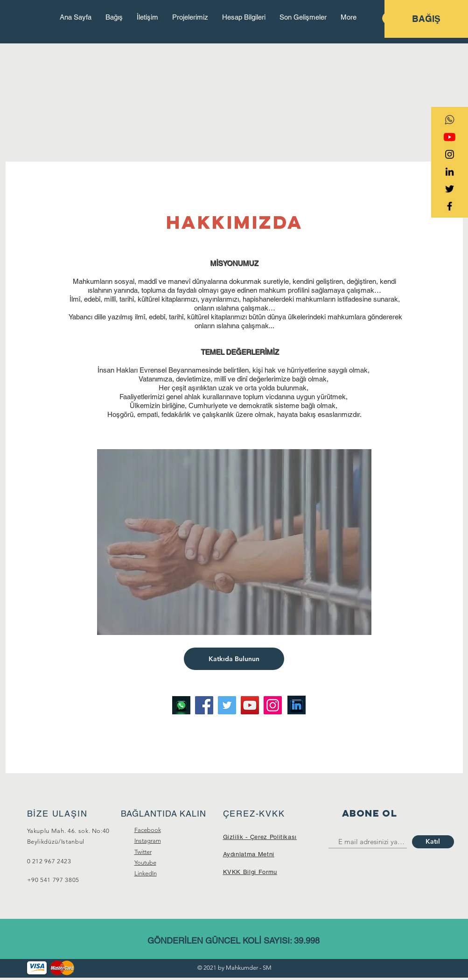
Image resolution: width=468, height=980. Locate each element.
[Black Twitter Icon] (450, 189)
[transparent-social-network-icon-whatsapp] (450, 120)
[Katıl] (433, 842)
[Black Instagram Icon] (450, 154)
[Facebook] (204, 705)
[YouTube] (450, 137)
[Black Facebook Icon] (450, 206)
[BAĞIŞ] (426, 19)
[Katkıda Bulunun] (234, 659)
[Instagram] (273, 705)
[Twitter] (227, 705)
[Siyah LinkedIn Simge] (450, 172)
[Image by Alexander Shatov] (181, 705)
